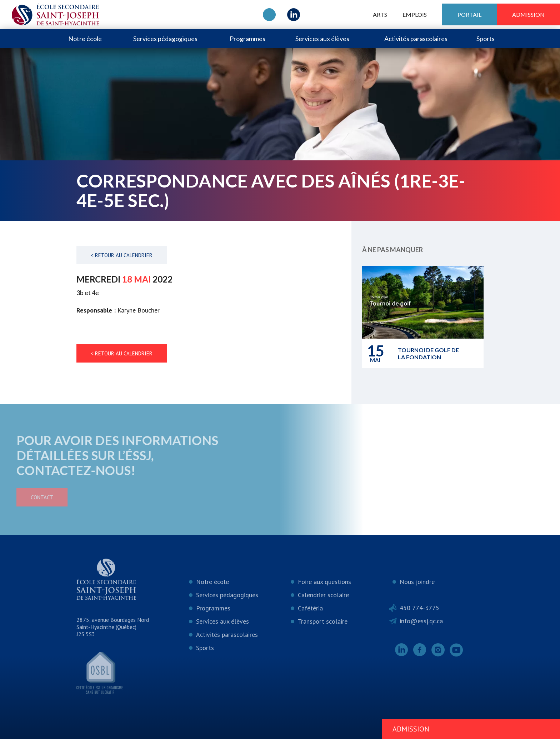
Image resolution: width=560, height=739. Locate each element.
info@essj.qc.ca (421, 621)
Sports (486, 39)
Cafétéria (310, 608)
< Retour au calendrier (122, 255)
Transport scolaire (323, 621)
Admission (528, 14)
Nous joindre (417, 582)
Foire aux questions (324, 582)
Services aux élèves (322, 39)
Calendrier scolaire (323, 595)
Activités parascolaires (416, 39)
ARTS (380, 14)
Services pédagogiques (165, 39)
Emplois (415, 14)
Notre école (85, 39)
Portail (469, 14)
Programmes (247, 39)
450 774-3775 (419, 608)
